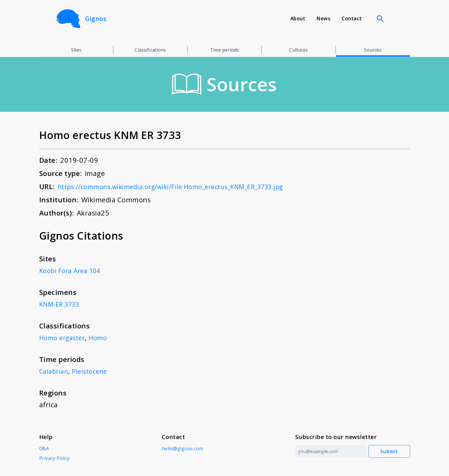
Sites (76, 50)
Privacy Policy (55, 458)
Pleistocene (93, 371)
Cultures (299, 50)
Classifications (150, 50)
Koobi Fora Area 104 (72, 270)
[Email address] (329, 451)
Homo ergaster (64, 337)
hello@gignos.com (182, 448)
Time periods (225, 50)
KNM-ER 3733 (62, 304)
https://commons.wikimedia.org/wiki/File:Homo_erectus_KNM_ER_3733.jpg (182, 186)
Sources (373, 50)
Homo (102, 337)
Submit (389, 451)
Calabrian (55, 371)
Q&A (44, 448)
